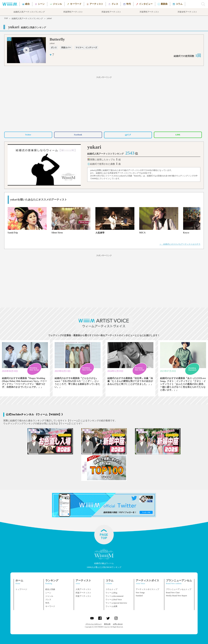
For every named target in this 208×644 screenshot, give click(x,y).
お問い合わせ (118, 624)
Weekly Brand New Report (176, 596)
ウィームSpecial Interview (116, 603)
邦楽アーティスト (83, 593)
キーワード (50, 606)
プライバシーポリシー (94, 624)
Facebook (78, 135)
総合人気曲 (50, 589)
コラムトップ (111, 589)
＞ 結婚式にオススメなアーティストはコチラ (180, 244)
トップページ (21, 589)
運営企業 (107, 624)
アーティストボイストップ (147, 589)
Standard (139, 596)
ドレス (48, 600)
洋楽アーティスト (83, 596)
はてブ (128, 135)
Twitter (28, 135)
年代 (47, 603)
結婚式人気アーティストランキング (27, 19)
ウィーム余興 (111, 606)
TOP (6, 18)
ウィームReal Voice (114, 600)
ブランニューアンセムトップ (179, 589)
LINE (178, 135)
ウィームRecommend (114, 596)
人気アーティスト (83, 589)
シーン (48, 593)
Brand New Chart (173, 593)
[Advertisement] (104, 103)
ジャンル (49, 596)
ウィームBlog (111, 593)
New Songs (140, 593)
